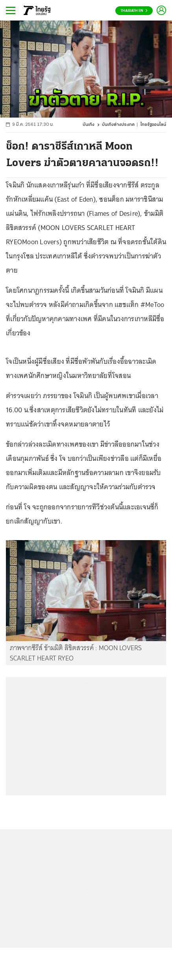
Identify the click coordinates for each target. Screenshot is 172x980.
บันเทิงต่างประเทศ (118, 125)
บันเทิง (89, 125)
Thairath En (134, 11)
